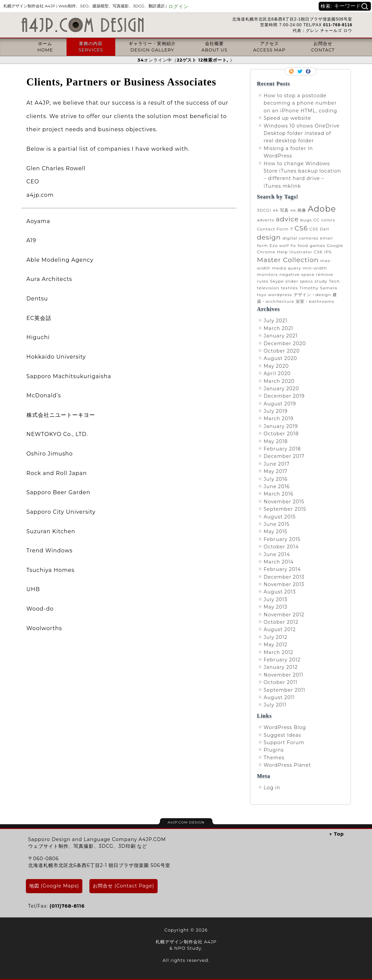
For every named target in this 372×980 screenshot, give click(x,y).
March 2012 (279, 652)
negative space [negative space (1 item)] (297, 274)
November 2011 (284, 675)
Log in (272, 788)
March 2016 (279, 494)
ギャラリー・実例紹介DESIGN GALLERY (152, 46)
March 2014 (279, 562)
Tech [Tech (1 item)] (334, 281)
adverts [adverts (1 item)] (266, 220)
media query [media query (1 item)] (286, 268)
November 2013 (284, 584)
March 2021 (279, 328)
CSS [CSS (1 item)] (314, 229)
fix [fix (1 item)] (294, 245)
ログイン (178, 6)
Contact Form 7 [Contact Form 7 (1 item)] (275, 229)
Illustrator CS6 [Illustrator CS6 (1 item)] (306, 252)
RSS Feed (292, 71)
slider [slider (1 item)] (292, 281)
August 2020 (281, 358)
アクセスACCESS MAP (269, 46)
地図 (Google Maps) (54, 886)
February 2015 (282, 539)
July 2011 (275, 705)
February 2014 (282, 569)
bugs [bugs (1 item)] (306, 220)
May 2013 (276, 607)
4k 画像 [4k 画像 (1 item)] (298, 210)
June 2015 (277, 524)
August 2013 (280, 592)
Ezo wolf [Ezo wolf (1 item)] (279, 245)
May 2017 (276, 471)
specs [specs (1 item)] (306, 281)
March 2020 (279, 381)
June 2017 (277, 464)
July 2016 (276, 479)
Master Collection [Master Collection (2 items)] (288, 260)
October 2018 (281, 434)
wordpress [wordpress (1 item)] (280, 295)
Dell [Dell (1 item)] (325, 229)
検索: (326, 6)
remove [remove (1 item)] (325, 274)
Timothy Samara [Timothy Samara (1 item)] (318, 288)
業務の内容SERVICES (91, 46)
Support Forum (284, 742)
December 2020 (285, 343)
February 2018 (282, 449)
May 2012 (276, 645)
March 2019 (279, 419)
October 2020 (282, 351)
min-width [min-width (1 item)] (315, 268)
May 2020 (276, 366)
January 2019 (281, 426)
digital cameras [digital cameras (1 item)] (300, 238)
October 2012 (281, 622)
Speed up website (287, 118)
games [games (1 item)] (318, 245)
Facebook (309, 71)
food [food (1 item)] (303, 245)
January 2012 (281, 667)
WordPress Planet (287, 765)
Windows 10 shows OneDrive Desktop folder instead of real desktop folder (302, 133)
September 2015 (285, 509)
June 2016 (277, 486)
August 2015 (280, 517)
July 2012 (276, 637)
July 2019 (276, 411)
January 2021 (281, 336)
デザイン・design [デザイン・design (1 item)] (313, 295)
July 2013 (276, 600)
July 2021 (276, 321)
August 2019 (280, 404)
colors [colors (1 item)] (328, 220)
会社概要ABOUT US (215, 46)
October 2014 (281, 547)
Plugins (274, 750)
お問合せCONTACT (323, 46)
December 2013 (284, 577)
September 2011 (285, 690)
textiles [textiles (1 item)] (290, 288)
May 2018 (276, 441)
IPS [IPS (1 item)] (328, 252)
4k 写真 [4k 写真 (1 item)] (281, 210)
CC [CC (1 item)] (316, 220)
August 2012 (280, 629)
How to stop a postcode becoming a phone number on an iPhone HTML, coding (301, 103)
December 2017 (284, 456)
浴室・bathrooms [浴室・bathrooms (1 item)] (315, 301)
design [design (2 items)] (269, 237)
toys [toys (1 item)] (262, 295)
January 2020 (282, 389)
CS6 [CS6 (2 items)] (301, 228)
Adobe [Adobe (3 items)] (322, 209)
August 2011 (279, 697)
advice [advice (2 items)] (287, 219)
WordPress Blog (285, 727)
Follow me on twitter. (300, 71)
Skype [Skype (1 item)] (277, 281)
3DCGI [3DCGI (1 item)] (264, 210)
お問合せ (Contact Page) (123, 886)
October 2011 (281, 682)
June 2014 (277, 554)
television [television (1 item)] (268, 288)
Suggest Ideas (283, 735)
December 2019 (284, 396)
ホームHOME (45, 46)
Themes (274, 758)
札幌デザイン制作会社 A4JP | (85, 6)
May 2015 (276, 532)
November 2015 (284, 502)
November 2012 (284, 615)
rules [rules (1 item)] (263, 281)
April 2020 (277, 373)
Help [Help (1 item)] (282, 252)
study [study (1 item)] (321, 281)
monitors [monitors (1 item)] (267, 274)
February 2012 (282, 660)
